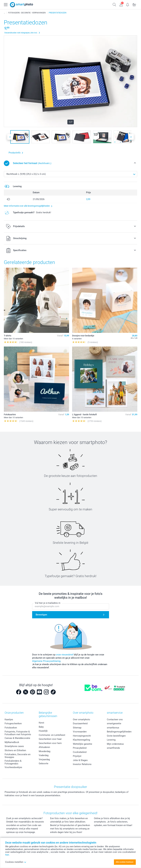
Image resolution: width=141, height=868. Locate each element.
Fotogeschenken (13, 723)
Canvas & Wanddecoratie (17, 738)
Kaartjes (9, 719)
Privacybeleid (80, 748)
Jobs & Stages (80, 760)
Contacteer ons (115, 719)
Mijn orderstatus (115, 744)
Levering (111, 740)
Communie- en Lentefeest (52, 735)
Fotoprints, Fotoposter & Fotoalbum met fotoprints (18, 733)
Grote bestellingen (116, 736)
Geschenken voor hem (50, 743)
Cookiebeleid (80, 752)
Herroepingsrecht (82, 736)
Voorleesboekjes (13, 767)
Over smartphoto (81, 719)
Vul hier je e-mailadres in (48, 603)
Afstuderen (44, 747)
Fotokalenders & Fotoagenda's (13, 762)
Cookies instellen (16, 862)
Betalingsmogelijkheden (119, 732)
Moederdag (45, 751)
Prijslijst (77, 756)
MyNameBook (12, 742)
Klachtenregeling (81, 740)
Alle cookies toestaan (125, 862)
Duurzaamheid (80, 723)
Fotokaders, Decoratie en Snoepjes (18, 756)
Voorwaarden (80, 732)
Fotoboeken (11, 728)
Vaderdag (44, 755)
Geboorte (44, 763)
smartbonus (113, 728)
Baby (41, 727)
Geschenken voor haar (50, 739)
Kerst (41, 723)
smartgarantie (114, 723)
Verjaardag (44, 759)
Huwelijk (43, 731)
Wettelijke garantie (82, 744)
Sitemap (77, 728)
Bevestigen (41, 615)
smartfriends (113, 748)
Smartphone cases (14, 746)
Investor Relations (82, 764)
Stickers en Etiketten (15, 750)
